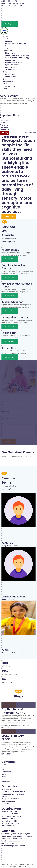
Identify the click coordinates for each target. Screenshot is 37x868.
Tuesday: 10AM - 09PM (10, 814)
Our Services (8, 51)
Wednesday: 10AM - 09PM (11, 816)
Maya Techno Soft (19, 867)
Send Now (9, 441)
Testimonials (10, 46)
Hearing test (10, 60)
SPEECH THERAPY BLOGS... (13, 738)
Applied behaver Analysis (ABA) (17, 55)
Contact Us (7, 89)
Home (5, 36)
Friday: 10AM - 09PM (9, 821)
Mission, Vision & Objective (15, 44)
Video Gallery (10, 77)
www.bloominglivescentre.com (14, 846)
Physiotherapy (11, 53)
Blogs (5, 79)
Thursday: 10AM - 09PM (10, 819)
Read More (9, 216)
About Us (9, 41)
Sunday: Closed (8, 826)
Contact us (4, 130)
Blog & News (5, 127)
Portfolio (3, 123)
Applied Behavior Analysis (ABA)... (14, 711)
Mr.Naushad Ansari (13, 597)
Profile (5, 39)
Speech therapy (11, 67)
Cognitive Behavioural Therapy (17, 58)
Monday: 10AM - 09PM (10, 812)
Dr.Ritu (5, 650)
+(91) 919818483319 (9, 1)
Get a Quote (10, 24)
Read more (9, 705)
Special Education (12, 65)
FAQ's (5, 84)
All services (10, 70)
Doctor (6, 48)
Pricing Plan (4, 125)
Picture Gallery (11, 74)
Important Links (9, 86)
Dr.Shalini (7, 543)
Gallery (6, 72)
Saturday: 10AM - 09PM (10, 823)
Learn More (10, 259)
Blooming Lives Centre (15, 864)
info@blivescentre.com (11, 841)
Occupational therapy (14, 62)
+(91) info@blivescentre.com (13, 4)
